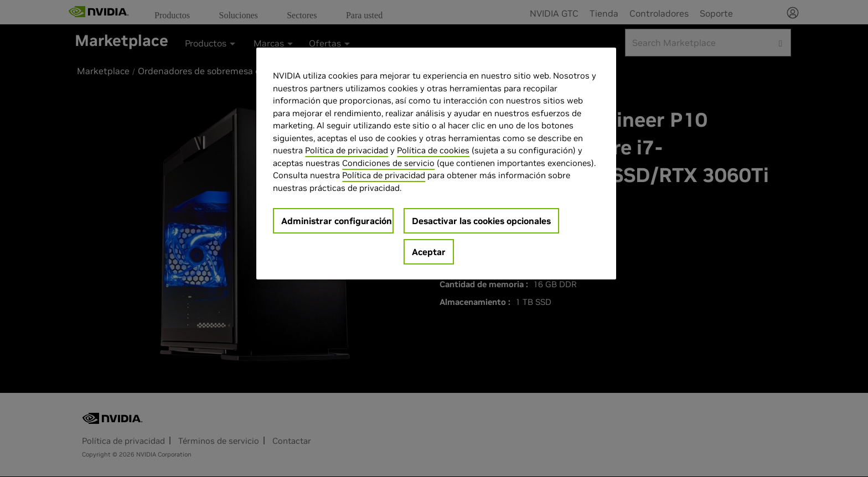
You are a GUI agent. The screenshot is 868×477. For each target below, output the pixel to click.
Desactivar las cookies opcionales (481, 221)
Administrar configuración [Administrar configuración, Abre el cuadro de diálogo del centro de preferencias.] (337, 221)
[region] (436, 164)
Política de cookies (433, 150)
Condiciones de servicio (388, 163)
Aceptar (429, 252)
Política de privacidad (347, 150)
